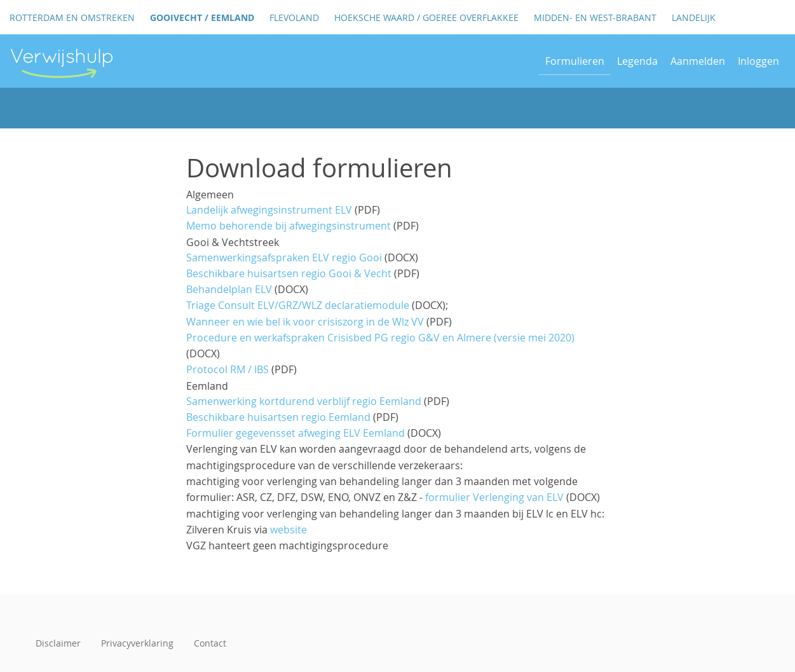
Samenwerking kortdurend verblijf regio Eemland (304, 401)
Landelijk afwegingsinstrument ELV (269, 210)
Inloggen (758, 61)
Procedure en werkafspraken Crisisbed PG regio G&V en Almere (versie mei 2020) (380, 338)
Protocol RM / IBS (228, 369)
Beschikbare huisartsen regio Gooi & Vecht (289, 273)
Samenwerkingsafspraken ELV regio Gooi (284, 257)
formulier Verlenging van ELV (494, 497)
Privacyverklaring (137, 643)
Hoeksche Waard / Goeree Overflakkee (426, 17)
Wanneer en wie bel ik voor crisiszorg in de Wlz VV (305, 322)
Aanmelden (698, 61)
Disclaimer (58, 643)
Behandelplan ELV (229, 289)
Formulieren (575, 61)
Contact (210, 643)
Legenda (637, 61)
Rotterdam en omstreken (72, 17)
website (289, 530)
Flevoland (294, 17)
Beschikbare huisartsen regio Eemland (278, 417)
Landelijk (694, 17)
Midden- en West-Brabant (595, 17)
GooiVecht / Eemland (202, 17)
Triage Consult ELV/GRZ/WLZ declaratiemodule (298, 305)
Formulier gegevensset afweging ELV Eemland (296, 433)
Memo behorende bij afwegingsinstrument (289, 226)
